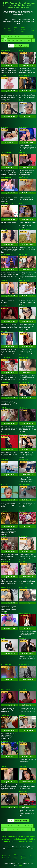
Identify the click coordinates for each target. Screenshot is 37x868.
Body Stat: (9, 66)
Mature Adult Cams (16, 29)
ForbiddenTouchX (25, 229)
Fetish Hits (21, 865)
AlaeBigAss (23, 408)
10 (9, 40)
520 (29, 40)
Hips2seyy (23, 101)
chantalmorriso (6, 152)
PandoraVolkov (24, 665)
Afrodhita (4, 613)
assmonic (22, 638)
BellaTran (22, 715)
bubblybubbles (6, 408)
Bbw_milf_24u (24, 357)
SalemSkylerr (24, 127)
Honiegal (4, 485)
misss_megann (24, 76)
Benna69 (22, 511)
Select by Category (22, 46)
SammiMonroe (6, 460)
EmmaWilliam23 (6, 562)
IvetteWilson (23, 306)
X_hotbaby (4, 281)
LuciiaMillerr (23, 536)
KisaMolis (4, 536)
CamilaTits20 (23, 460)
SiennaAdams (5, 690)
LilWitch (3, 767)
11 (13, 40)
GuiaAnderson (6, 588)
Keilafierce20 (23, 178)
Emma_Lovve (24, 588)
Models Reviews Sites (23, 29)
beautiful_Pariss (6, 715)
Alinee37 (4, 76)
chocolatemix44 (24, 485)
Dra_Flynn (4, 331)
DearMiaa (4, 511)
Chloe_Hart (23, 331)
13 (21, 40)
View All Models (7, 37)
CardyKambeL (5, 357)
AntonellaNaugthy (7, 254)
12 (17, 40)
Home (11, 46)
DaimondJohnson (25, 613)
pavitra (3, 792)
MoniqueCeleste (6, 50)
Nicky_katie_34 (6, 665)
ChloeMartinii (5, 434)
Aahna (21, 741)
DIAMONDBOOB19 (7, 204)
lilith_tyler (22, 204)
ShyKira (3, 638)
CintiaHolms (5, 306)
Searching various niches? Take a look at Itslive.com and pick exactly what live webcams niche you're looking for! (18, 839)
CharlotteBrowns (25, 792)
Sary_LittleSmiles (7, 178)
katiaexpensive (24, 281)
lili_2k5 (22, 50)
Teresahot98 (23, 767)
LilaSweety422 (24, 383)
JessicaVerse (5, 383)
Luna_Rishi (4, 101)
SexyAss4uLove (6, 741)
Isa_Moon (22, 434)
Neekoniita (23, 152)
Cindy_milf (4, 127)
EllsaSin (22, 562)
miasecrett (23, 690)
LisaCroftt (4, 229)
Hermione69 (23, 254)
